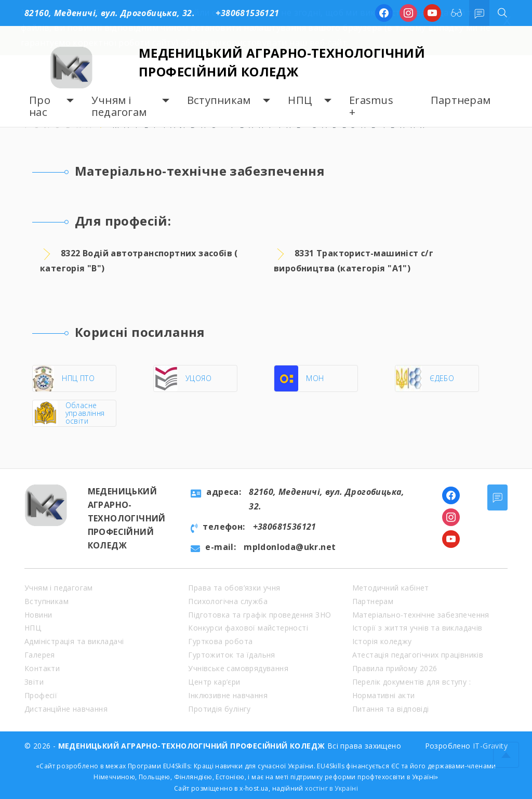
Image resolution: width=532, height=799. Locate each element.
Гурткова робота (220, 641)
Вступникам (219, 100)
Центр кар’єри (214, 682)
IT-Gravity (490, 746)
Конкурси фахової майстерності (248, 628)
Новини (38, 615)
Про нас (40, 106)
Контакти (42, 668)
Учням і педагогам (119, 106)
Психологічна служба (228, 601)
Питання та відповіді (391, 709)
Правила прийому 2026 (395, 668)
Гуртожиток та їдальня (231, 655)
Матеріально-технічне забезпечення (421, 615)
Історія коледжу (382, 641)
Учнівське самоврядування (238, 668)
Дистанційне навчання (66, 709)
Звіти (34, 682)
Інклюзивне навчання (228, 695)
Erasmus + (371, 106)
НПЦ (300, 100)
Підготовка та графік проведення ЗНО (260, 615)
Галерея (40, 655)
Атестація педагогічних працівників (418, 655)
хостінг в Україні (331, 788)
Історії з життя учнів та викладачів (417, 628)
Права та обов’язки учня (234, 588)
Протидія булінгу (219, 709)
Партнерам (461, 100)
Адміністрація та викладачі (74, 641)
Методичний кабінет (391, 588)
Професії (41, 695)
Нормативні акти (384, 695)
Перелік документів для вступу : (411, 682)
